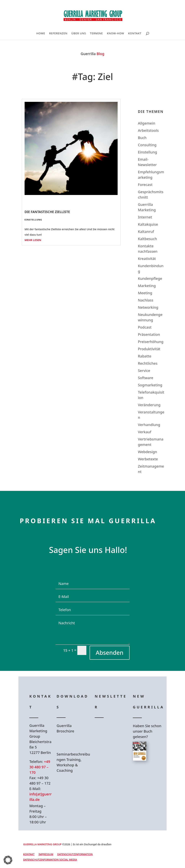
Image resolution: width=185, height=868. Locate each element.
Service (144, 371)
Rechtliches (148, 363)
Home (41, 33)
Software (146, 378)
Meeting (145, 293)
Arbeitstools (148, 130)
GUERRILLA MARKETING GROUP (42, 844)
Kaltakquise (148, 224)
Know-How (116, 33)
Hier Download (75, 743)
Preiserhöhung (151, 342)
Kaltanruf (146, 232)
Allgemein (147, 123)
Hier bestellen (150, 777)
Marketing (147, 286)
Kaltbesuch (147, 239)
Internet (145, 217)
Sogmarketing (150, 385)
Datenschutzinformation (75, 854)
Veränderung (149, 405)
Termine (96, 33)
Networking (148, 307)
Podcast (145, 327)
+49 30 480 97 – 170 (40, 767)
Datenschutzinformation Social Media (50, 860)
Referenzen (58, 33)
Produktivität (149, 349)
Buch (142, 138)
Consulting (147, 145)
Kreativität (147, 259)
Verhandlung (149, 425)
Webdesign (147, 452)
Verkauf (145, 432)
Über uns (79, 33)
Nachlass (146, 300)
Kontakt (135, 33)
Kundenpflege (150, 278)
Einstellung (33, 220)
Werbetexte (148, 459)
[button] (8, 860)
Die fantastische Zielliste (47, 212)
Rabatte (145, 356)
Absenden (110, 653)
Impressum (46, 854)
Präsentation (149, 334)
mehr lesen (33, 240)
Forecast (145, 185)
